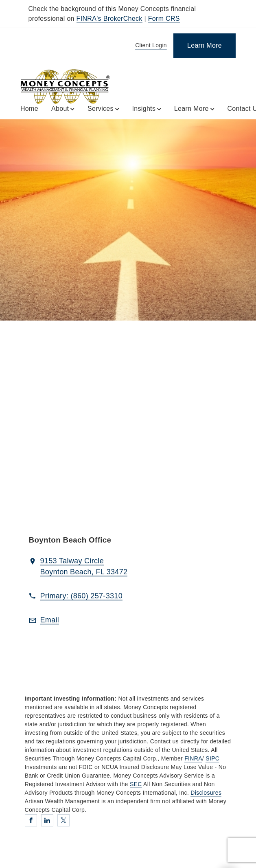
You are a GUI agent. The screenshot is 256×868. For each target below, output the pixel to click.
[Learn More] (205, 46)
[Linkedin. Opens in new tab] (47, 820)
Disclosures (206, 793)
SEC (136, 784)
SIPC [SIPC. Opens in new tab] (212, 758)
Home (29, 109)
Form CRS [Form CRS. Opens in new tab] (164, 19)
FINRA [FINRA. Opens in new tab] (193, 758)
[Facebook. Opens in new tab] (31, 820)
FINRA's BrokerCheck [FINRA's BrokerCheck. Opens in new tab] (109, 19)
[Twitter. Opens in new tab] (63, 820)
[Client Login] (150, 46)
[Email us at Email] (50, 620)
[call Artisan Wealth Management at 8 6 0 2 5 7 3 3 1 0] (81, 596)
